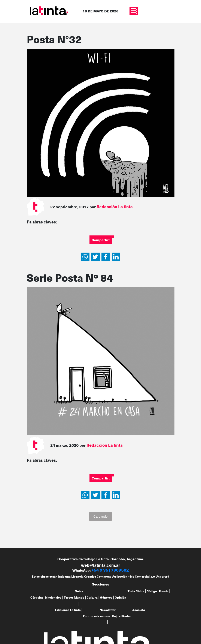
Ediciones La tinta (68, 610)
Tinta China (136, 591)
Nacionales (53, 597)
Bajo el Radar (122, 616)
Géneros (106, 597)
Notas (79, 591)
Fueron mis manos (96, 616)
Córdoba (37, 597)
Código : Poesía (158, 591)
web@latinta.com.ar (101, 565)
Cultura (92, 597)
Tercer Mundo (74, 597)
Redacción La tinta (115, 207)
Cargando (101, 516)
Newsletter (108, 610)
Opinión (121, 597)
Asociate (139, 610)
